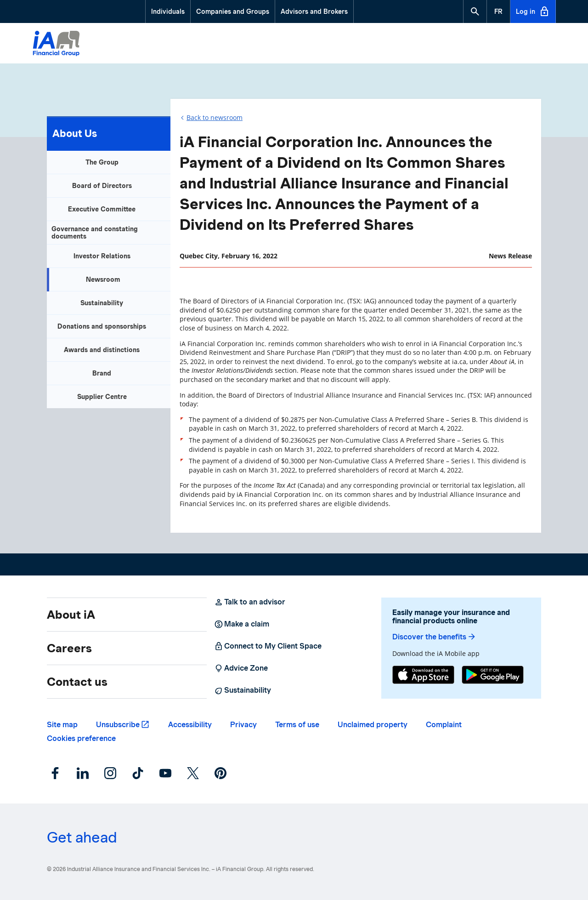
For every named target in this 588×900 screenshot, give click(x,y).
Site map (62, 725)
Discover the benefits (434, 637)
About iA (71, 615)
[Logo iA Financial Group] (56, 45)
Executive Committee (102, 209)
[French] (498, 11)
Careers (69, 648)
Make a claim (242, 624)
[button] (475, 11)
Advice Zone (241, 668)
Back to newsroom (215, 117)
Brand (102, 373)
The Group (102, 162)
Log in (533, 11)
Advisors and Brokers (314, 11)
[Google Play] (493, 676)
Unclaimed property (373, 725)
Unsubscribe (118, 725)
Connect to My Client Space (268, 646)
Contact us (77, 682)
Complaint (444, 725)
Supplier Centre (102, 397)
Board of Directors (102, 186)
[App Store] (423, 676)
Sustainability (102, 303)
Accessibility (190, 725)
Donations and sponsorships (102, 326)
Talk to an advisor (250, 602)
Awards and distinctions (102, 350)
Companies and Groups (233, 11)
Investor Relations (102, 256)
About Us (75, 133)
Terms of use (297, 725)
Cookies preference (81, 738)
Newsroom (103, 279)
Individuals (168, 11)
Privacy (243, 725)
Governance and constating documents (95, 233)
